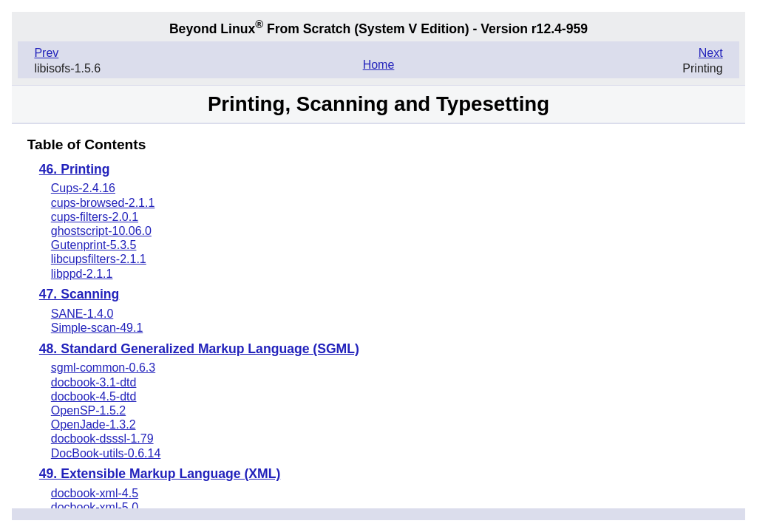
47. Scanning (79, 295)
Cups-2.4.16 (83, 188)
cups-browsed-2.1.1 (103, 203)
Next (711, 53)
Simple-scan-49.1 (97, 328)
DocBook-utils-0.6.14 (106, 453)
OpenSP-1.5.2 (88, 410)
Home (379, 65)
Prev (46, 53)
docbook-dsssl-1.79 (102, 439)
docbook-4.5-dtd (94, 396)
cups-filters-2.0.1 (95, 217)
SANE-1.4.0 (82, 314)
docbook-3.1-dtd (94, 382)
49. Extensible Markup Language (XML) (160, 474)
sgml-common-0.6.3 (103, 368)
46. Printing (75, 170)
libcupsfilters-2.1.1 (99, 259)
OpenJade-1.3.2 (94, 424)
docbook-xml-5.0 (95, 507)
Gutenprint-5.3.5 (94, 245)
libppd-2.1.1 (82, 274)
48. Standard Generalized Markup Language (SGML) (199, 349)
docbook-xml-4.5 (95, 493)
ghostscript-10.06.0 (101, 231)
